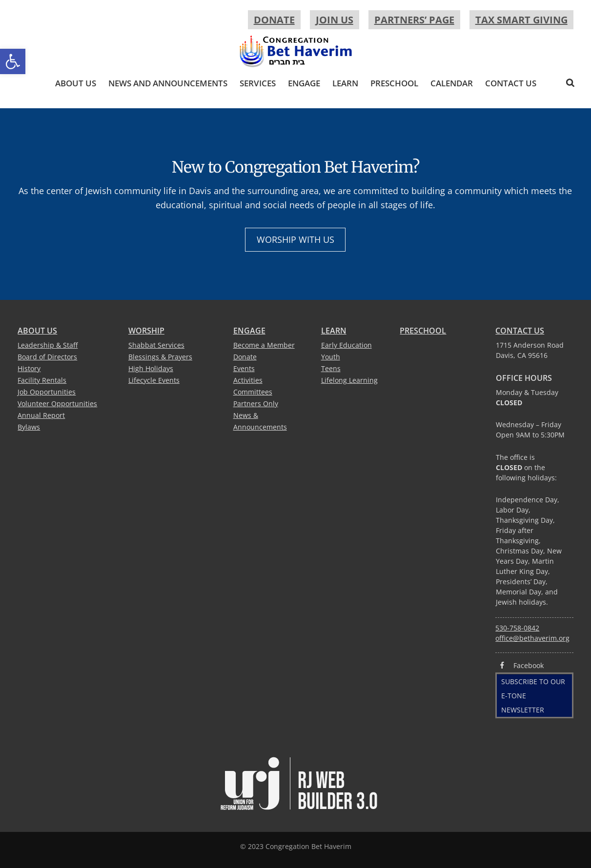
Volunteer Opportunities (57, 404)
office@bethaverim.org (532, 638)
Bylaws (29, 427)
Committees (253, 392)
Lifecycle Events (154, 380)
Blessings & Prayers (160, 357)
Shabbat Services (156, 345)
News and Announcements (168, 83)
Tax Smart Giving (521, 20)
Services (258, 83)
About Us (76, 83)
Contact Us (511, 83)
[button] (13, 61)
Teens (331, 368)
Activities (248, 380)
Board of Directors (47, 357)
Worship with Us (295, 239)
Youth (331, 357)
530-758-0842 (517, 628)
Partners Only (256, 404)
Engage (304, 83)
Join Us (335, 20)
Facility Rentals (42, 380)
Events (244, 368)
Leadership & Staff (48, 345)
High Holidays (151, 368)
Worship (146, 331)
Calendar (452, 83)
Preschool (394, 83)
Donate (274, 20)
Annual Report (41, 415)
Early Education (346, 345)
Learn (345, 83)
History (29, 368)
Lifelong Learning (349, 380)
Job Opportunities (47, 392)
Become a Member (264, 345)
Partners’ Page (414, 20)
